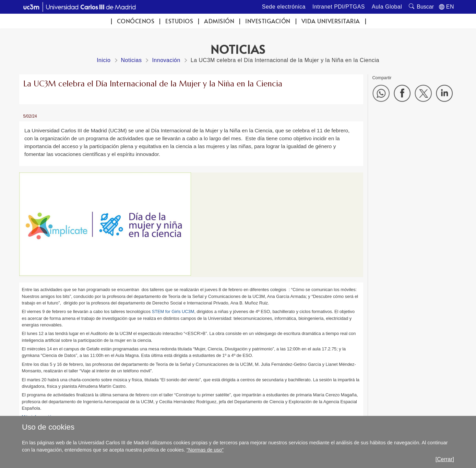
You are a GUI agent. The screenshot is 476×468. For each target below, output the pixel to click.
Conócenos (136, 21)
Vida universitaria (331, 21)
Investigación (268, 21)
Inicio (104, 60)
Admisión (219, 21)
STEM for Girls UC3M (173, 311)
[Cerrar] (445, 459)
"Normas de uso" (205, 450)
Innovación (166, 60)
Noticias (132, 60)
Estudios (179, 21)
